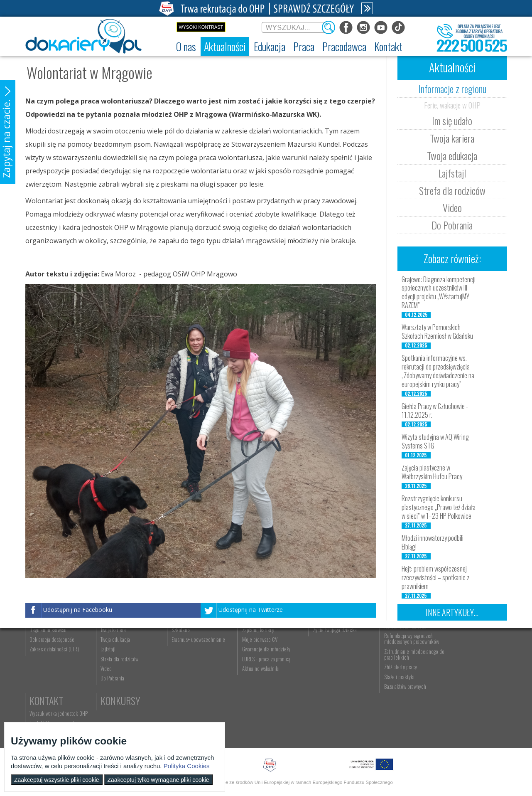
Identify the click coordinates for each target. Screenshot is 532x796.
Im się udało (452, 121)
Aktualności (123, 644)
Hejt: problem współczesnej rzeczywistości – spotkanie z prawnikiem (435, 577)
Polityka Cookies (187, 766)
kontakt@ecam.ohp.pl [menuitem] (463, 666)
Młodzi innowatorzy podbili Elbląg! (433, 542)
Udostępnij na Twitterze (251, 610)
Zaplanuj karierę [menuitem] (251, 676)
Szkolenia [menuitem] (177, 676)
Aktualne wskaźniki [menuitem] (254, 715)
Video (452, 207)
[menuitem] (186, 47)
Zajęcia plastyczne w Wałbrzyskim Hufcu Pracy (432, 472)
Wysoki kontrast (201, 27)
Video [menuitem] (104, 715)
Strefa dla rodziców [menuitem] (117, 705)
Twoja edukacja (452, 155)
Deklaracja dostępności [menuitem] (53, 685)
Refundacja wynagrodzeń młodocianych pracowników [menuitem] (400, 685)
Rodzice (320, 644)
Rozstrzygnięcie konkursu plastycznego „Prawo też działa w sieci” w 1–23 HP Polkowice (439, 507)
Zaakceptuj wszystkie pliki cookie (57, 780)
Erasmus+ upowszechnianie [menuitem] (194, 685)
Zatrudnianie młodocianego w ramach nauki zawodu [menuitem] (402, 669)
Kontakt (458, 644)
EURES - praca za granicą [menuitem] (260, 705)
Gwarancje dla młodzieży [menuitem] (260, 695)
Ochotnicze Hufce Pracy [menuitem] (54, 666)
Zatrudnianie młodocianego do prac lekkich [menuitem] (400, 700)
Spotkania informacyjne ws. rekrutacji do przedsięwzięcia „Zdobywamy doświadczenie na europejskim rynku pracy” (438, 371)
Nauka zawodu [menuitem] (181, 666)
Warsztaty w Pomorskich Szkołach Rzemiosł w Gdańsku (437, 331)
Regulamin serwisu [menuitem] (48, 676)
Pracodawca (398, 644)
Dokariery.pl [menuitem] (42, 657)
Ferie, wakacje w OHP (452, 105)
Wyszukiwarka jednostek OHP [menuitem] (470, 657)
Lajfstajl (452, 173)
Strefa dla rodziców (452, 190)
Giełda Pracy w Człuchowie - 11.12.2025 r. (435, 410)
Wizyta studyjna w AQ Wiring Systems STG (435, 441)
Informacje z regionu (452, 89)
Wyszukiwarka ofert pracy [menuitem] (261, 657)
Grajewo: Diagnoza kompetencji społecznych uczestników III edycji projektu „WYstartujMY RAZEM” (439, 292)
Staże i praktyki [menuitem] (388, 723)
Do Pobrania (452, 225)
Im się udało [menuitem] (110, 666)
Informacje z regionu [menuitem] (119, 657)
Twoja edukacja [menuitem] (113, 685)
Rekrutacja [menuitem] (178, 657)
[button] (8, 132)
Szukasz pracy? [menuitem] (251, 666)
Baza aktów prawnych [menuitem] (393, 732)
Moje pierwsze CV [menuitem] (253, 685)
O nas (41, 644)
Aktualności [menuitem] (384, 657)
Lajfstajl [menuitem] (106, 695)
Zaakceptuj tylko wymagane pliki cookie (158, 780)
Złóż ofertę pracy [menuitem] (389, 713)
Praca (248, 644)
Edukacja (185, 644)
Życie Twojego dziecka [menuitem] (326, 676)
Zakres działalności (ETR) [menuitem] (55, 695)
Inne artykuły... (452, 612)
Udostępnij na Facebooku (78, 610)
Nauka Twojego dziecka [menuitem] (327, 657)
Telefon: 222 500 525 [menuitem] (464, 676)
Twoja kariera (452, 138)
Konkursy (461, 690)
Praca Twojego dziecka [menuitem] (326, 666)
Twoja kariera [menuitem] (111, 676)
